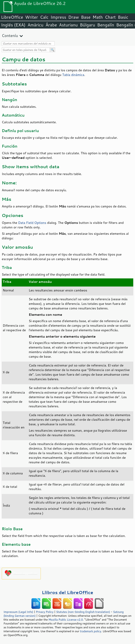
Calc (44, 17)
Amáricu (36, 25)
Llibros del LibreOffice (67, 592)
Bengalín (106, 25)
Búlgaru (87, 25)
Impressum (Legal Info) (18, 612)
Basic (123, 17)
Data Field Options (32, 223)
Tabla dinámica (73, 75)
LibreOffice (12, 17)
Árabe (51, 25)
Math (98, 17)
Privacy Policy (45, 612)
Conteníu (10, 35)
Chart (110, 17)
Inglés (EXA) (13, 25)
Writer (31, 17)
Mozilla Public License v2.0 (66, 620)
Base (86, 17)
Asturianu (68, 25)
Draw (73, 17)
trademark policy (91, 631)
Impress (58, 17)
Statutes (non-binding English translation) (83, 612)
